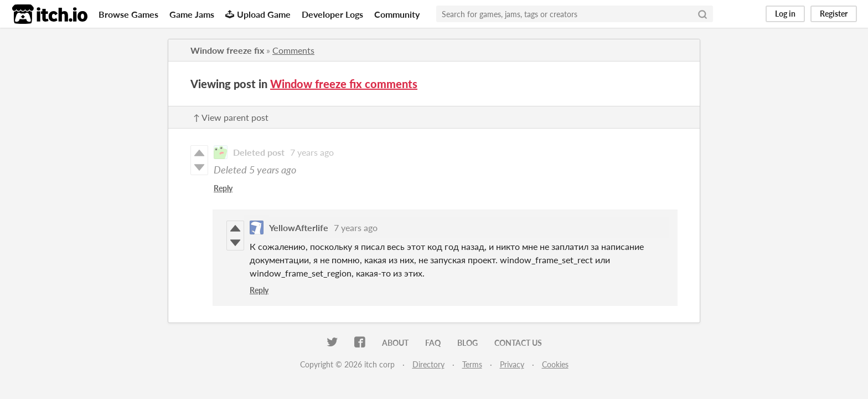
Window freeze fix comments (344, 84)
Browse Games (128, 14)
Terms (472, 364)
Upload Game (258, 14)
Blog (467, 343)
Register (834, 14)
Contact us (518, 343)
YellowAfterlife (299, 227)
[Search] (702, 14)
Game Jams (192, 14)
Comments (293, 50)
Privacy (512, 364)
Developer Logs (332, 14)
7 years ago (312, 152)
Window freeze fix (227, 50)
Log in (785, 14)
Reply (223, 188)
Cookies (555, 364)
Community (397, 14)
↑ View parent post (231, 117)
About (395, 343)
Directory (428, 364)
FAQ (433, 343)
